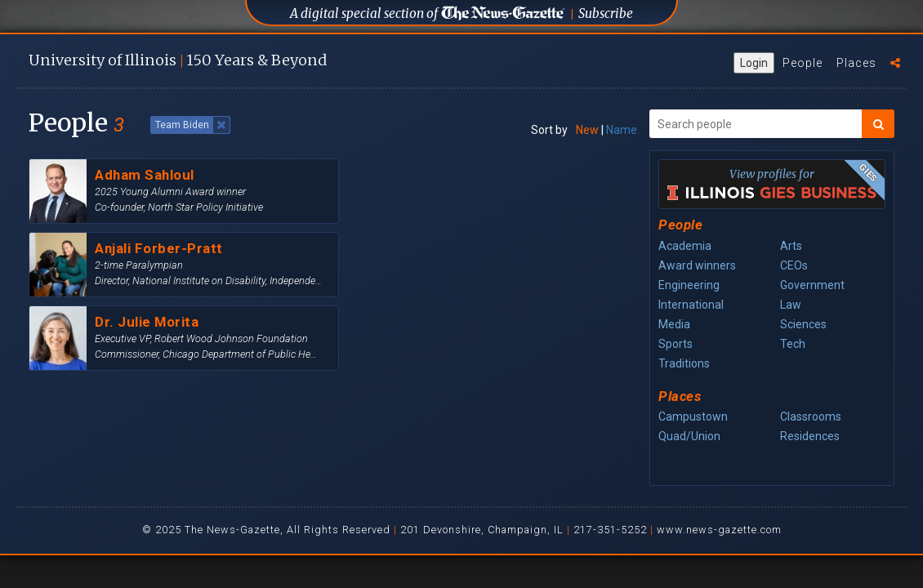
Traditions (684, 363)
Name (622, 130)
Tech (793, 344)
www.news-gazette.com (719, 530)
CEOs (794, 265)
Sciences (803, 324)
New (587, 130)
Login (754, 63)
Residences (810, 436)
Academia (685, 246)
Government (812, 285)
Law (791, 305)
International (691, 305)
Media (674, 324)
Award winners (697, 265)
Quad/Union (689, 436)
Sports (676, 344)
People (803, 63)
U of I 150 (178, 60)
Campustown (693, 416)
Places (856, 63)
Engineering (689, 285)
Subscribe (606, 13)
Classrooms (811, 416)
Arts (791, 246)
